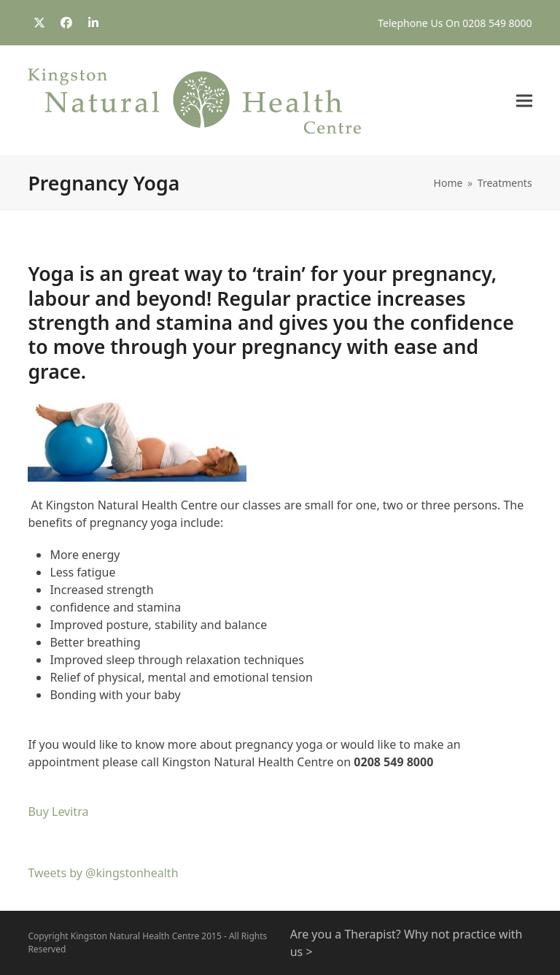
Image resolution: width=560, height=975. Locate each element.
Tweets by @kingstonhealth (103, 873)
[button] (524, 101)
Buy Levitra (58, 812)
